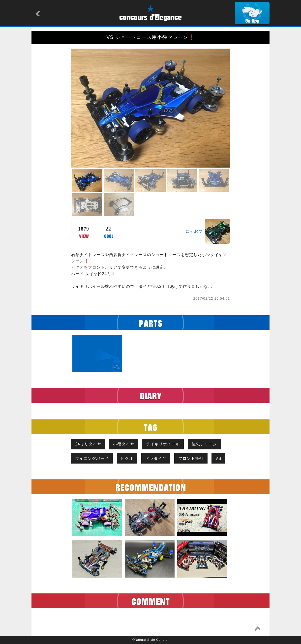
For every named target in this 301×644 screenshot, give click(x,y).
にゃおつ (194, 231)
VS (218, 458)
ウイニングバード (92, 458)
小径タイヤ (124, 444)
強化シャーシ (204, 444)
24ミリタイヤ (88, 444)
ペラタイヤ (156, 458)
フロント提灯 (191, 458)
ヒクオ (127, 458)
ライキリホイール (163, 444)
